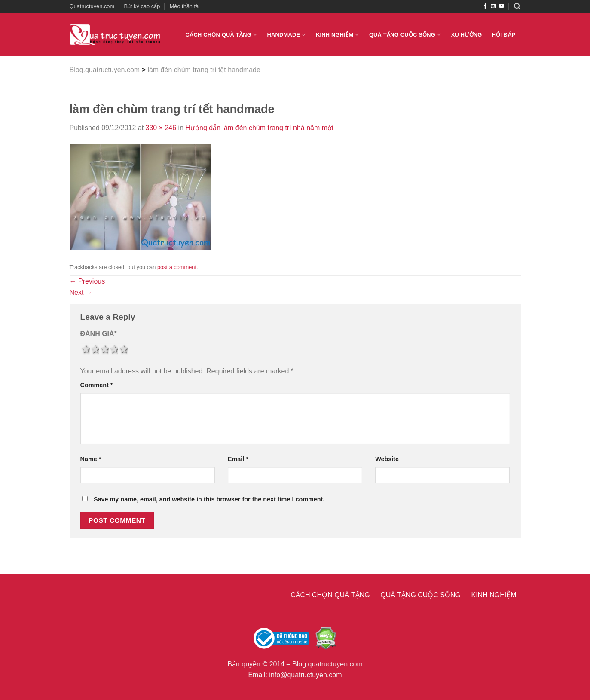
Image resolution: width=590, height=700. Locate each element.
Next (81, 292)
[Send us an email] (493, 6)
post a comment (177, 267)
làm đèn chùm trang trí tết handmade (204, 70)
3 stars (104, 349)
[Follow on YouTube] (501, 6)
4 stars (113, 349)
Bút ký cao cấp (142, 6)
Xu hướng (467, 35)
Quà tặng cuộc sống (405, 35)
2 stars (95, 349)
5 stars (123, 349)
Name (91, 459)
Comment (97, 385)
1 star (85, 349)
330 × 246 (161, 128)
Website (387, 459)
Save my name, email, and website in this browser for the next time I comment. (209, 499)
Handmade (287, 35)
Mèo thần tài (185, 6)
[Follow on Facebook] (485, 6)
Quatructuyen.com (92, 6)
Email (238, 459)
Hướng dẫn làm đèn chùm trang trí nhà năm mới (260, 128)
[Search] (517, 6)
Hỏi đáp (504, 35)
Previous (87, 281)
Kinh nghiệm (338, 35)
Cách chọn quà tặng (222, 35)
